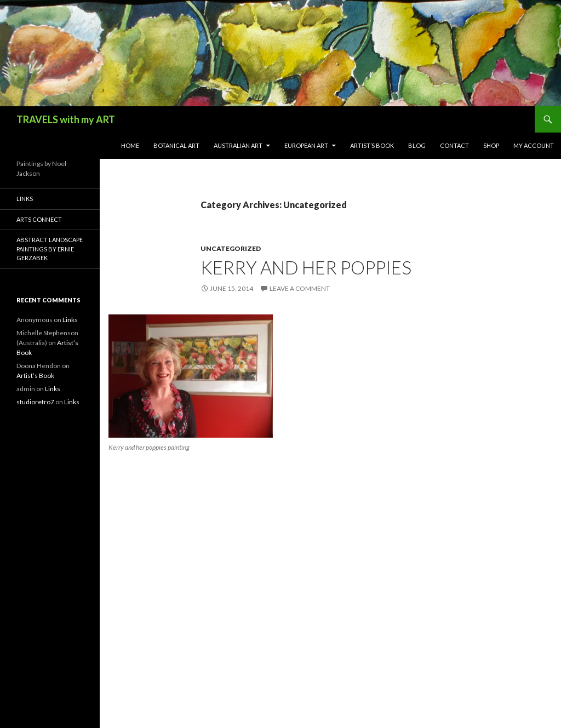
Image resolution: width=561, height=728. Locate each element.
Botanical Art (176, 145)
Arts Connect (39, 219)
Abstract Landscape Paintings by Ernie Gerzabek (50, 249)
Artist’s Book (372, 145)
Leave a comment (300, 288)
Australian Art (238, 145)
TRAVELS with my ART (66, 119)
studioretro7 (35, 402)
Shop (491, 145)
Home (130, 145)
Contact (454, 145)
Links (25, 199)
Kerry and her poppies (306, 267)
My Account (534, 145)
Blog (417, 145)
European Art (306, 145)
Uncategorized (231, 248)
